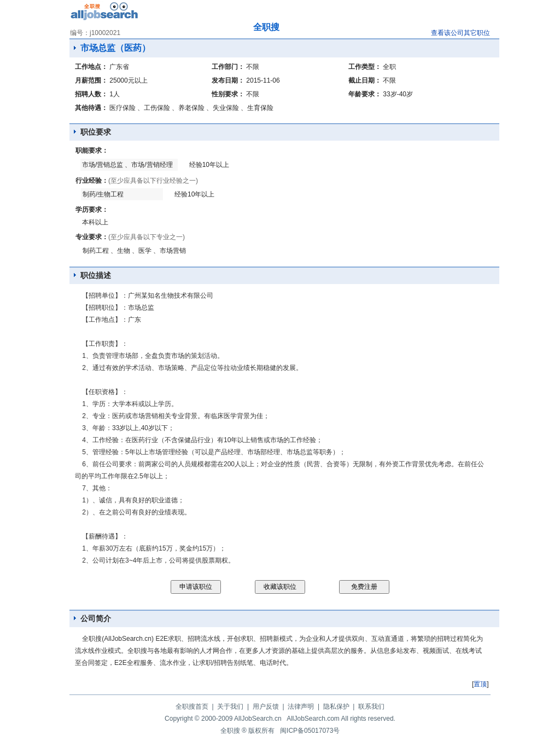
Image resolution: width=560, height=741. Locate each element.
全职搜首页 (192, 707)
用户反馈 (266, 707)
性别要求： (228, 94)
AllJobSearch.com (313, 719)
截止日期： (365, 80)
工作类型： (365, 67)
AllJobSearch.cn (258, 719)
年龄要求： (365, 94)
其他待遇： (91, 108)
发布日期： (228, 80)
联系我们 (371, 707)
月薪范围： (91, 80)
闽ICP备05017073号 (310, 731)
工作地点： (91, 67)
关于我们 (230, 707)
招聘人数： (91, 94)
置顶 (480, 684)
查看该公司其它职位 (460, 33)
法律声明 (301, 707)
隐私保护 (336, 707)
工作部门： (228, 67)
